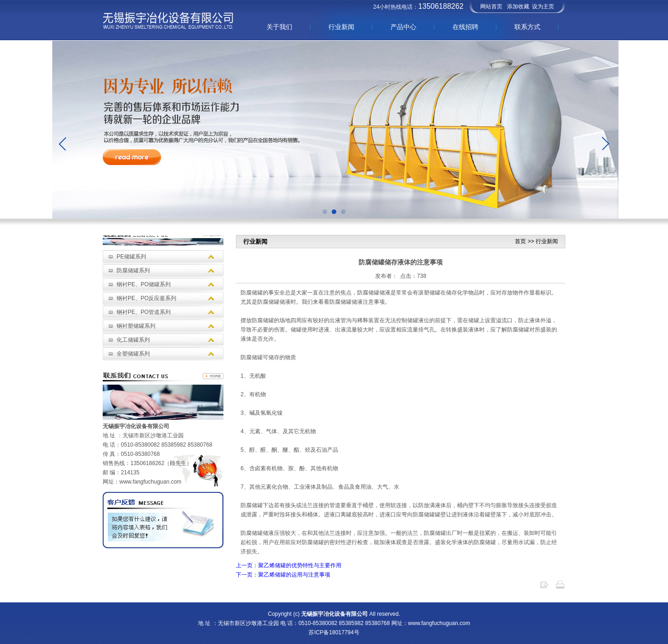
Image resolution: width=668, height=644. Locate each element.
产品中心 (403, 27)
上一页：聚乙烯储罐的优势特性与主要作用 (289, 565)
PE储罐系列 (131, 257)
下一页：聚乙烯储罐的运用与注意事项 (283, 575)
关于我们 (279, 27)
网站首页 (491, 6)
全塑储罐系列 (133, 354)
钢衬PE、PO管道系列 (144, 312)
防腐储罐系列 (133, 270)
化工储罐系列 (133, 340)
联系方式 (527, 27)
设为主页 (543, 6)
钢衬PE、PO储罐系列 (144, 284)
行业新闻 (341, 27)
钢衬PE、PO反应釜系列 (146, 298)
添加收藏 (518, 6)
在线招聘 (465, 27)
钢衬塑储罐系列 (136, 326)
